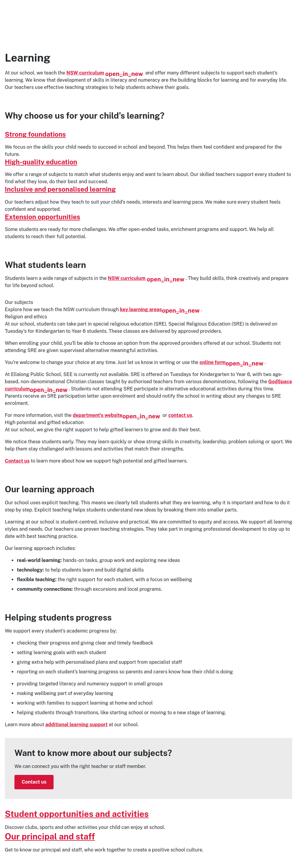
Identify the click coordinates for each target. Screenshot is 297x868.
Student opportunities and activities (77, 814)
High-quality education (41, 162)
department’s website (116, 415)
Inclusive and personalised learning (60, 189)
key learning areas (160, 310)
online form (231, 362)
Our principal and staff (50, 836)
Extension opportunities (42, 217)
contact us (180, 415)
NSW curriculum (105, 73)
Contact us (17, 461)
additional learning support (77, 725)
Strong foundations (35, 134)
